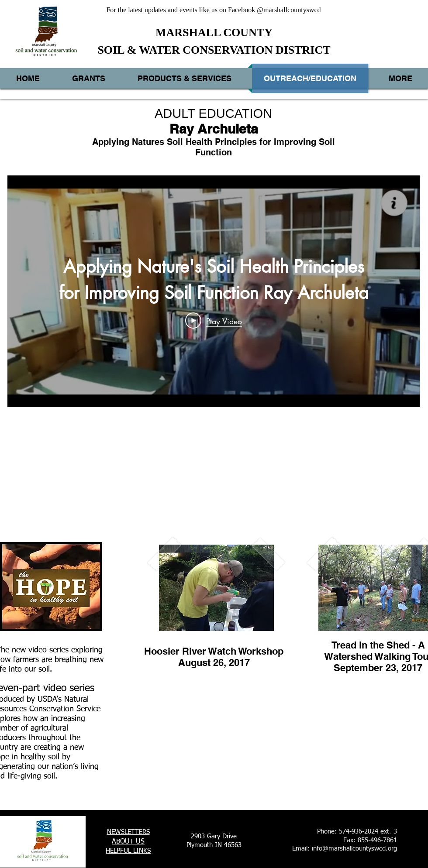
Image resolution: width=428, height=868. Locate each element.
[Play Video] (214, 321)
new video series (40, 650)
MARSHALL (188, 33)
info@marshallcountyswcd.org (354, 849)
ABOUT (123, 842)
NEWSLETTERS (128, 832)
